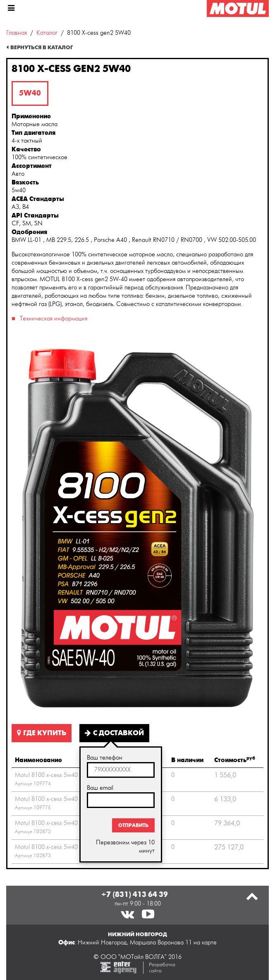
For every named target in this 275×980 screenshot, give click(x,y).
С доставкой (114, 733)
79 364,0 (227, 823)
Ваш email (100, 788)
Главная (17, 33)
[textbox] (121, 770)
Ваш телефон (105, 758)
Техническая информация (54, 319)
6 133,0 (225, 799)
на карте (205, 943)
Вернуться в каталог (42, 48)
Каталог (47, 33)
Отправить (133, 825)
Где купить (42, 733)
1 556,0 (225, 775)
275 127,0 (229, 847)
